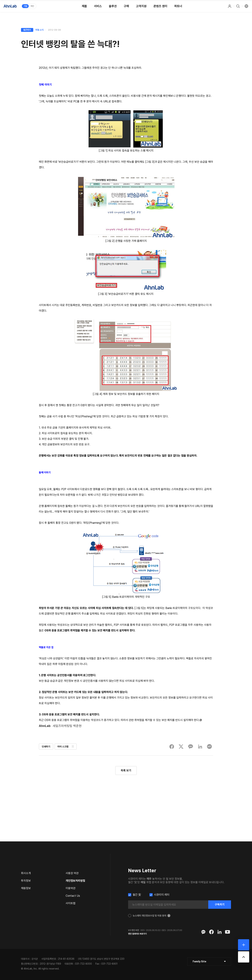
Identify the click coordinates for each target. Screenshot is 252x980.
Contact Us (73, 896)
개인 (32, 6)
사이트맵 (71, 903)
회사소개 (26, 873)
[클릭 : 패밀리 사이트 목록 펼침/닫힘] (209, 961)
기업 (25, 6)
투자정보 (26, 881)
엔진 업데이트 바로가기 (137, 934)
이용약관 (71, 888)
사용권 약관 (72, 873)
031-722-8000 (83, 964)
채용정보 (26, 888)
